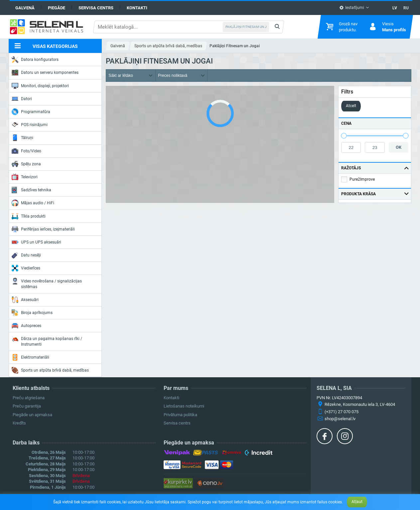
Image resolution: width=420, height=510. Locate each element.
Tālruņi (22, 138)
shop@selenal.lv (340, 419)
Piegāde (57, 8)
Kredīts (19, 423)
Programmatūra (31, 112)
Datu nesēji (26, 255)
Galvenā (25, 8)
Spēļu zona (26, 164)
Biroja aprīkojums (32, 313)
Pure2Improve (362, 179)
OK (399, 147)
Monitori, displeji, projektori (40, 86)
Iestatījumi (352, 8)
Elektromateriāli (30, 357)
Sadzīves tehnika (31, 190)
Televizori (25, 177)
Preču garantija (27, 406)
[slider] (344, 136)
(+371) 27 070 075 (342, 412)
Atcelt (351, 106)
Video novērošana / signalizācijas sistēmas (47, 283)
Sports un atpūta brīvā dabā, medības (50, 370)
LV (395, 8)
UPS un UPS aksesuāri (36, 242)
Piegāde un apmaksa (32, 415)
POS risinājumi (30, 124)
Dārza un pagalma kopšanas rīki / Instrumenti (47, 341)
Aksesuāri (25, 300)
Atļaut (357, 502)
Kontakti (137, 8)
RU (406, 8)
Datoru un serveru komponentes (45, 73)
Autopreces (26, 326)
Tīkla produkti (29, 216)
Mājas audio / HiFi (33, 203)
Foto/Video (26, 151)
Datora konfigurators (35, 60)
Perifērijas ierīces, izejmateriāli (43, 229)
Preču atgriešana (29, 398)
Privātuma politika (180, 415)
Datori (22, 99)
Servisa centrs (96, 8)
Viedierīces (26, 268)
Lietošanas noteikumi (184, 406)
